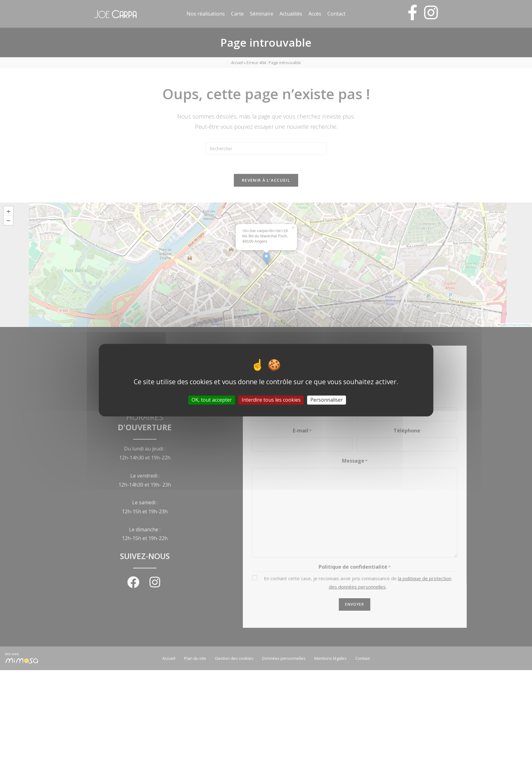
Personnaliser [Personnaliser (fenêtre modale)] (327, 400)
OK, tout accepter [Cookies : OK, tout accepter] (212, 400)
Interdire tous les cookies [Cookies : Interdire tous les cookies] (271, 400)
